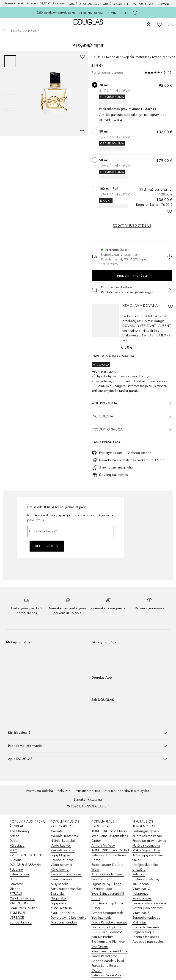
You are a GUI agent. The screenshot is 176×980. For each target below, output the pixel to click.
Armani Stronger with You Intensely (107, 915)
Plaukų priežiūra (63, 913)
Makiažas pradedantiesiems (146, 925)
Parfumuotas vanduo (66, 889)
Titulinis (98, 57)
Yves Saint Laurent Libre (110, 951)
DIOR (14, 879)
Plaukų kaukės (61, 879)
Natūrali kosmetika (146, 846)
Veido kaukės (61, 846)
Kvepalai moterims (136, 57)
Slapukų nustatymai (88, 800)
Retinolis (139, 874)
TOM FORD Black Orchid (110, 850)
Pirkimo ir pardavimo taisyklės (127, 791)
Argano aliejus (143, 932)
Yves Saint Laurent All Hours (108, 896)
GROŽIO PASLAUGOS (84, 4)
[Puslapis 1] (10, 61)
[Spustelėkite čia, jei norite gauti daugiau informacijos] (135, 13)
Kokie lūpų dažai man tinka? (149, 858)
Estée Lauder (19, 874)
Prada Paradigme (104, 956)
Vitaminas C (141, 889)
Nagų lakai (59, 898)
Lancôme (16, 884)
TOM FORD (18, 913)
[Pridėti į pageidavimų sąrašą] (82, 57)
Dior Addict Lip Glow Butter (107, 906)
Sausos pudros (62, 860)
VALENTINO (19, 903)
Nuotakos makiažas (147, 836)
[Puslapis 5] (10, 116)
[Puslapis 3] (10, 89)
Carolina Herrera (22, 898)
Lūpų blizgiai (60, 855)
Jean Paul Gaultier (23, 908)
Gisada (15, 889)
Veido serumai (61, 865)
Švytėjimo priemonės (66, 874)
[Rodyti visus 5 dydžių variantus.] (132, 226)
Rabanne (16, 870)
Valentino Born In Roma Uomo (109, 858)
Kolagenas (140, 894)
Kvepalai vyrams (63, 850)
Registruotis (47, 546)
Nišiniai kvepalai (63, 841)
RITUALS (16, 894)
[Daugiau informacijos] (170, 306)
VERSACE (17, 918)
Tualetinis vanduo (64, 922)
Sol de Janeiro (21, 922)
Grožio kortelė (116, 4)
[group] (10, 96)
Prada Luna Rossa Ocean (105, 968)
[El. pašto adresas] (70, 531)
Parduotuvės (143, 4)
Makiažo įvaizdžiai (146, 850)
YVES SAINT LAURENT (26, 855)
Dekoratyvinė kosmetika (69, 918)
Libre (99, 66)
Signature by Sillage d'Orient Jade (106, 886)
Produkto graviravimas (149, 841)
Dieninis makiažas (146, 937)
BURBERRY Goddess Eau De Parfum (107, 934)
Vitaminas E (141, 913)
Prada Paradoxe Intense (109, 922)
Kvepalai (113, 57)
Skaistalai (58, 894)
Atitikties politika (88, 791)
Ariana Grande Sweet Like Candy (108, 877)
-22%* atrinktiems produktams (55, 13)
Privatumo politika (40, 791)
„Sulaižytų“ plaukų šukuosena (146, 882)
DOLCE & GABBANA (25, 865)
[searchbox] (88, 31)
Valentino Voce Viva (106, 975)
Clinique (16, 860)
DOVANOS (165, 4)
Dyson (14, 841)
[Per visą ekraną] (82, 131)
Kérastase (17, 846)
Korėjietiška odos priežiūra (146, 867)
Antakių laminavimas (148, 908)
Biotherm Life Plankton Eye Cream (108, 944)
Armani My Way (103, 846)
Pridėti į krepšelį (132, 276)
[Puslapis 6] (10, 130)
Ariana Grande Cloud (108, 961)
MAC (13, 850)
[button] (88, 733)
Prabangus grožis (146, 831)
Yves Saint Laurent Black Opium (110, 838)
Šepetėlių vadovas (146, 918)
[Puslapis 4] (10, 103)
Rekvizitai (64, 791)
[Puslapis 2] (10, 75)
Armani (15, 836)
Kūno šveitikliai (62, 908)
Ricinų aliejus (142, 898)
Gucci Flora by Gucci (107, 927)
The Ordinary (20, 831)
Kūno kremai (60, 870)
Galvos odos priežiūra (149, 903)
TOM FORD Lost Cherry (109, 831)
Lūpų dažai (59, 903)
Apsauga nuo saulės (148, 942)
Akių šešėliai (60, 884)
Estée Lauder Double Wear (107, 867)
